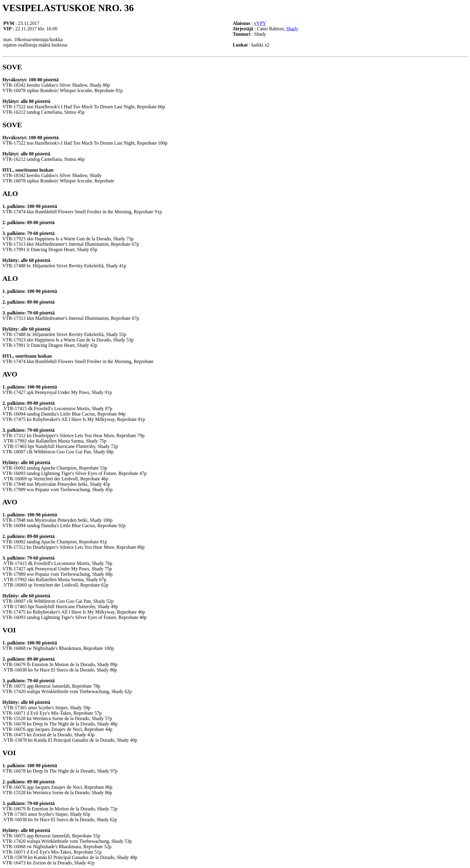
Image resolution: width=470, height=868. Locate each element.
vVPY (260, 23)
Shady (292, 29)
